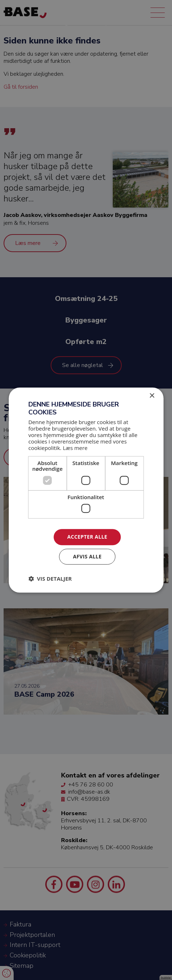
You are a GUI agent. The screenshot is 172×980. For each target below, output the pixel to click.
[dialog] (86, 490)
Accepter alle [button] (87, 537)
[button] (50, 579)
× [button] (152, 396)
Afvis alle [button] (87, 556)
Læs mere (75, 448)
